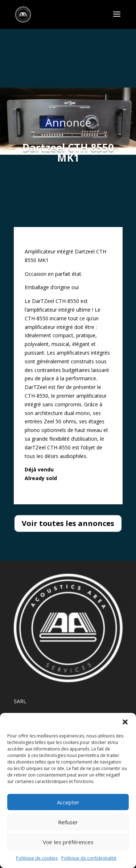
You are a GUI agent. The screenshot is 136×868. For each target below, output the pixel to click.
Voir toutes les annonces (68, 523)
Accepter (68, 802)
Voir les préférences (68, 842)
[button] (125, 722)
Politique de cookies (37, 858)
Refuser (68, 822)
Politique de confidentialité (89, 858)
